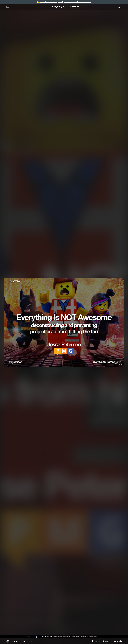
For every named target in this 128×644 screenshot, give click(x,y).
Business (96, 641)
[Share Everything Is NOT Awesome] (111, 641)
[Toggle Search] (119, 7)
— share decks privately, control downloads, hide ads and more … (64, 2)
